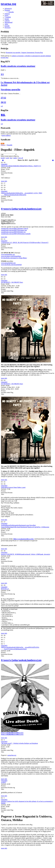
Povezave (8, 28)
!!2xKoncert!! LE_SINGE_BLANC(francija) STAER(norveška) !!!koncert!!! (25, 243)
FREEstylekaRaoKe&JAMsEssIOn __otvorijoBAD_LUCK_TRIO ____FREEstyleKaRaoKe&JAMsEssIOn (22, 194)
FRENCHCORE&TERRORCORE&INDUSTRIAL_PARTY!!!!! (21, 166)
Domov (3, 145)
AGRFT (4, 784)
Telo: (3, 175)
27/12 (3, 98)
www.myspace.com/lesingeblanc (11, 257)
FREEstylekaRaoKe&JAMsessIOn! (24, 540)
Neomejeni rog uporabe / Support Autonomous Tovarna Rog (24, 53)
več (2, 106)
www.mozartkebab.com (8, 264)
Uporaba (11, 12)
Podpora (7, 14)
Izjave (6, 15)
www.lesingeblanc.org (8, 255)
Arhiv (6, 24)
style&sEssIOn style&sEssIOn (12, 735)
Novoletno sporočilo (10, 89)
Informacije (8, 9)
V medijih (8, 17)
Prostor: (3, 171)
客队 (3, 115)
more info (4, 181)
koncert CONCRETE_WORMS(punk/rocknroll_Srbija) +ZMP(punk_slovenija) (26, 555)
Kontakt (7, 26)
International (9, 22)
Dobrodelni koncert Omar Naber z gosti (13, 488)
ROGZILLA (5, 590)
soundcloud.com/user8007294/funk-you (13, 233)
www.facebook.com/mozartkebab (11, 265)
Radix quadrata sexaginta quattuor (18, 66)
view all (20, 158)
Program (7, 10)
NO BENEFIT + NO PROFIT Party (12, 283)
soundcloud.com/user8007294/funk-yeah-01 (15, 229)
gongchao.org (12, 757)
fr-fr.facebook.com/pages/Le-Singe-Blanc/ (14, 259)
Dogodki (10, 145)
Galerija (7, 21)
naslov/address (6, 135)
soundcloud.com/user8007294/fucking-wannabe (16, 235)
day (11, 158)
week (7, 158)
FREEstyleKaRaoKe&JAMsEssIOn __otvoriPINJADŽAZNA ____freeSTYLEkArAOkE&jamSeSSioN (20, 649)
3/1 (2, 74)
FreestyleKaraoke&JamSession (21, 210)
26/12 (3, 102)
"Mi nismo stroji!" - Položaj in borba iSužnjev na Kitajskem (19, 745)
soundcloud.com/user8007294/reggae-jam (14, 231)
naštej (15, 158)
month (3, 158)
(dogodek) (4, 164)
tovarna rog (8, 4)
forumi (7, 19)
